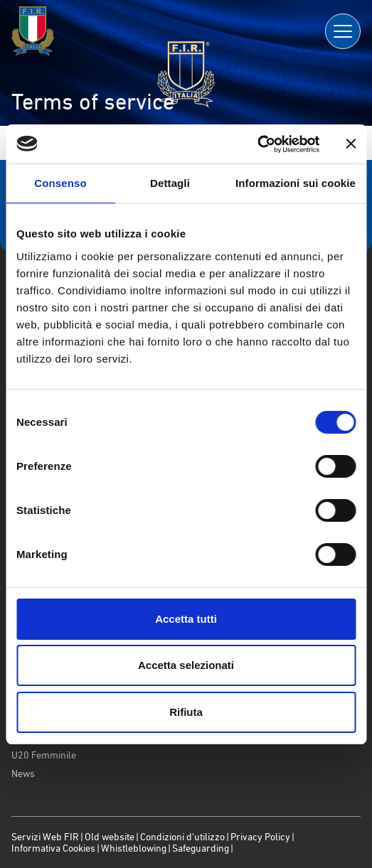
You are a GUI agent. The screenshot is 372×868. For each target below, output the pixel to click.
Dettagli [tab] (170, 183)
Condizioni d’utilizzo (182, 837)
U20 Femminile (44, 755)
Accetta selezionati (186, 665)
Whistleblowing (134, 848)
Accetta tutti (186, 619)
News (23, 773)
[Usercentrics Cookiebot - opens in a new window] (257, 144)
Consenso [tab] (60, 183)
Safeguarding (201, 848)
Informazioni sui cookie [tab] (296, 183)
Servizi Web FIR (45, 837)
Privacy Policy (260, 837)
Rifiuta (186, 712)
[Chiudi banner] (351, 144)
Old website (110, 837)
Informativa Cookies (53, 848)
